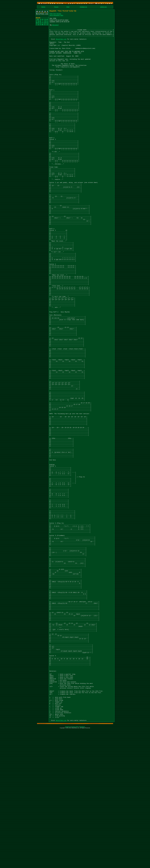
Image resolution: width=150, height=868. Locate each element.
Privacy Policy (75, 865)
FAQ (68, 7)
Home (43, 7)
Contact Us (83, 7)
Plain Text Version (55, 14)
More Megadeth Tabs (56, 15)
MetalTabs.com (61, 42)
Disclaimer (82, 865)
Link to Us (103, 7)
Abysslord (55, 25)
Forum (56, 7)
